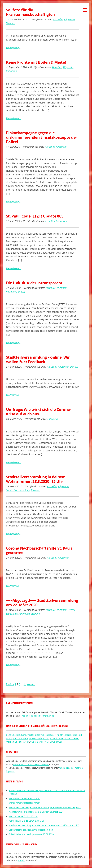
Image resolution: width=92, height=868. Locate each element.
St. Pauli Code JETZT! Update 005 (35, 216)
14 (25, 684)
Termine (10, 23)
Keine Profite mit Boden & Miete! (36, 62)
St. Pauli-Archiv (22, 742)
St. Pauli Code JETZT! (39, 738)
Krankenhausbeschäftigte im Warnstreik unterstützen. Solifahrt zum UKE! (44, 825)
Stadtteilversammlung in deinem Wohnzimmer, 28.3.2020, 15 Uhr (36, 479)
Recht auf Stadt (21, 738)
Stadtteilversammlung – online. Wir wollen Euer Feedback (38, 359)
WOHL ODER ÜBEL (53, 742)
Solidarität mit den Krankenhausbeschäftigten (31, 830)
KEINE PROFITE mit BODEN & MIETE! (26, 821)
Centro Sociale (13, 735)
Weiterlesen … (14, 48)
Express (74, 367)
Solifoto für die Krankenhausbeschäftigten (30, 12)
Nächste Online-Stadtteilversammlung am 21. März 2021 (36, 812)
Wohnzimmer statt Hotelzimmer (24, 803)
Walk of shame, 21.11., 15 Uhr (23, 816)
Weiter (31, 684)
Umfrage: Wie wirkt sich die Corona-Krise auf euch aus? (38, 412)
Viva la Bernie (37, 742)
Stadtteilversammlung (18, 490)
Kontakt (21, 860)
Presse (22, 292)
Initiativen (12, 71)
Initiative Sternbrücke (67, 735)
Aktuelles (58, 19)
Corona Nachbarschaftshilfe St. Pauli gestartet (39, 550)
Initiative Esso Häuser (45, 735)
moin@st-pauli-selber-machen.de (38, 716)
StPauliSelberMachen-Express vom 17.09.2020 (31, 834)
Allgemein (69, 19)
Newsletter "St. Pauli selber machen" (31, 764)
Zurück (10, 684)
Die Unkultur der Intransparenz (34, 283)
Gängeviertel (27, 735)
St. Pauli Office (56, 738)
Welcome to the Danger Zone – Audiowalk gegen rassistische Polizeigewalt (45, 807)
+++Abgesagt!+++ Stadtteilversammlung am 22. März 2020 (42, 603)
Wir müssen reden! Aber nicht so (25, 798)
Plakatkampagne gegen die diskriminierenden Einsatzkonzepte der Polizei (42, 137)
